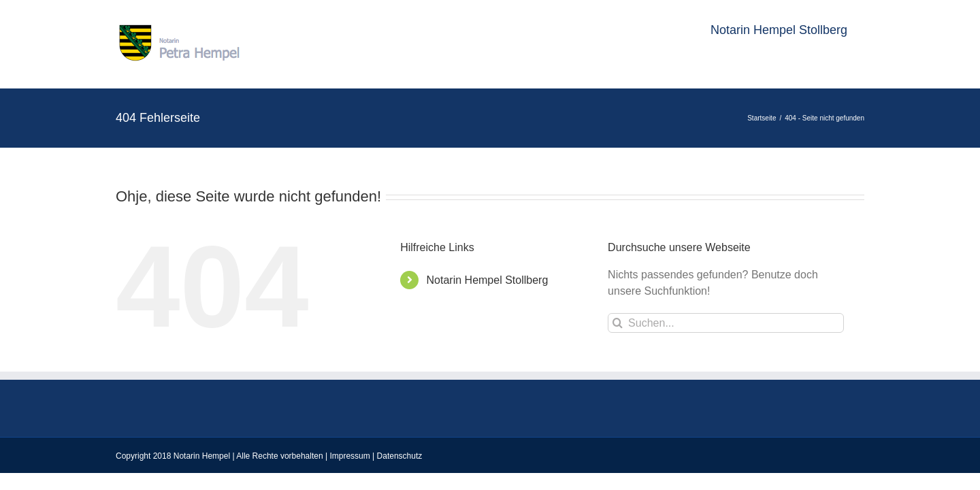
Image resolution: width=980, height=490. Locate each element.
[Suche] (618, 323)
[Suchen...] (726, 323)
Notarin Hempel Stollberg (488, 280)
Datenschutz (400, 456)
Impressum (349, 456)
